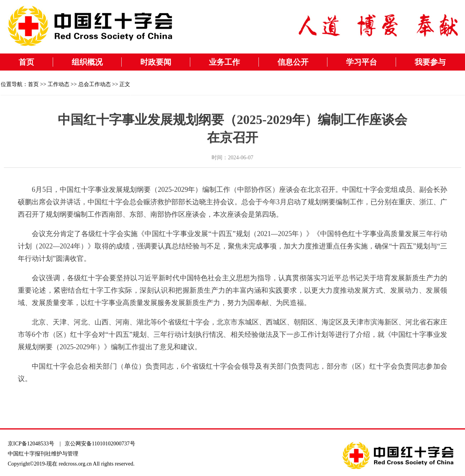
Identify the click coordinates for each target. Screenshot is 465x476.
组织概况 (87, 62)
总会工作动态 (95, 84)
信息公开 (293, 62)
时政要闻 (156, 62)
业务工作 (224, 62)
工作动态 (59, 84)
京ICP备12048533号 (31, 444)
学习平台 (362, 62)
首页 (26, 62)
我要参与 (430, 62)
